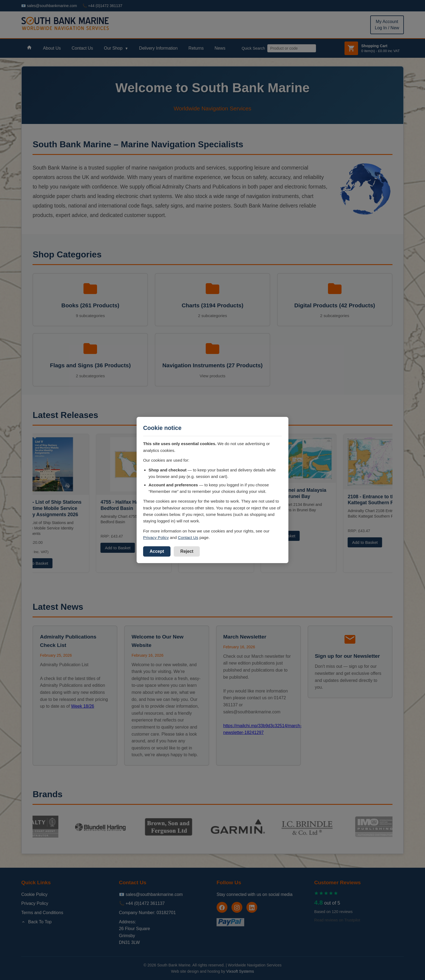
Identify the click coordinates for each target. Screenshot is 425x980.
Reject (187, 551)
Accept (157, 551)
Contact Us (188, 537)
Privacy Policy (156, 537)
